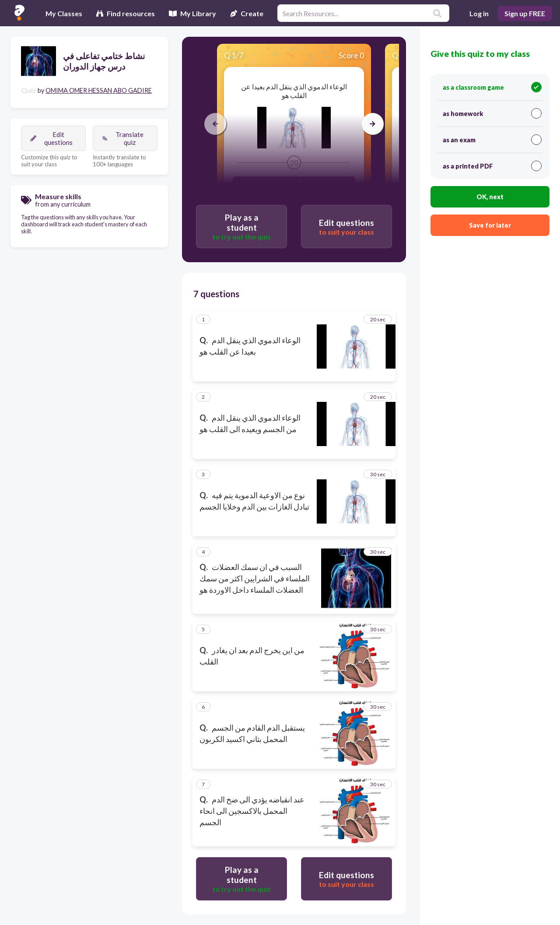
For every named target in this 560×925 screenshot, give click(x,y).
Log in (479, 13)
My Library (192, 13)
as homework (492, 113)
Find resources (126, 13)
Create (247, 13)
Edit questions (51, 138)
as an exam (492, 140)
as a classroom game (492, 87)
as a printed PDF (492, 166)
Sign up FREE (525, 13)
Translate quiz (123, 138)
